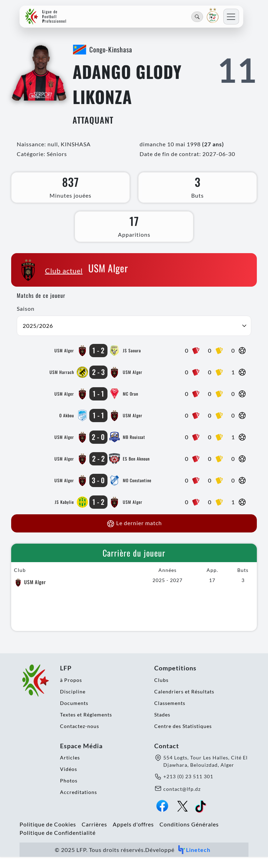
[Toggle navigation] (231, 17)
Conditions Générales (189, 835)
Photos (69, 792)
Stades (162, 725)
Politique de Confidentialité (58, 844)
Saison (26, 320)
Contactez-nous (80, 737)
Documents (74, 714)
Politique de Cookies (48, 835)
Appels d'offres (133, 835)
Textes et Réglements (86, 725)
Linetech (194, 861)
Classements (170, 714)
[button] (134, 337)
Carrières (94, 835)
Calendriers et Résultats (184, 702)
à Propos (71, 691)
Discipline (73, 702)
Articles (70, 769)
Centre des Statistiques (183, 737)
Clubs (161, 691)
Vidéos (69, 780)
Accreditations (79, 803)
